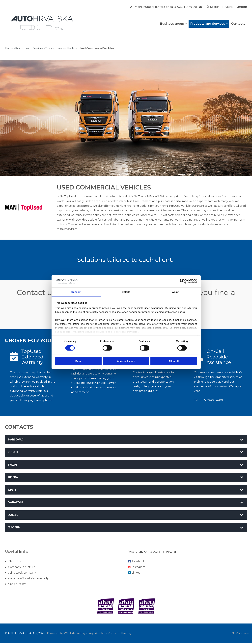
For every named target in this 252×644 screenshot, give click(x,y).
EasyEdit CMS (96, 634)
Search (213, 7)
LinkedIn (136, 574)
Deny (78, 361)
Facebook (137, 562)
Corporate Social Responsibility (28, 579)
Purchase (240, 634)
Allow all (174, 361)
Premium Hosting (119, 634)
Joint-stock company (22, 574)
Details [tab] (126, 292)
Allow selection (126, 361)
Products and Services (209, 24)
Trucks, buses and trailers (61, 48)
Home (9, 48)
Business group (174, 24)
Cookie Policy (17, 585)
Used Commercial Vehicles (96, 48)
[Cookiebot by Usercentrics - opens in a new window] (182, 281)
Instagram (137, 568)
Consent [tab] (76, 292)
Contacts (238, 24)
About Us (14, 562)
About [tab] (176, 292)
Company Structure (22, 568)
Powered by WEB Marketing (66, 634)
